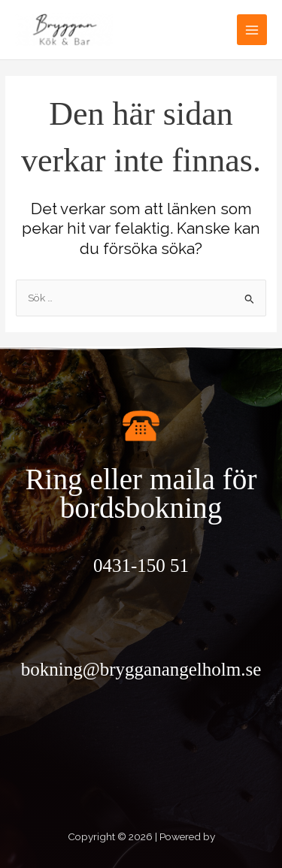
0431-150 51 (141, 566)
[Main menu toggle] (252, 30)
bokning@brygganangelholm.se (141, 669)
